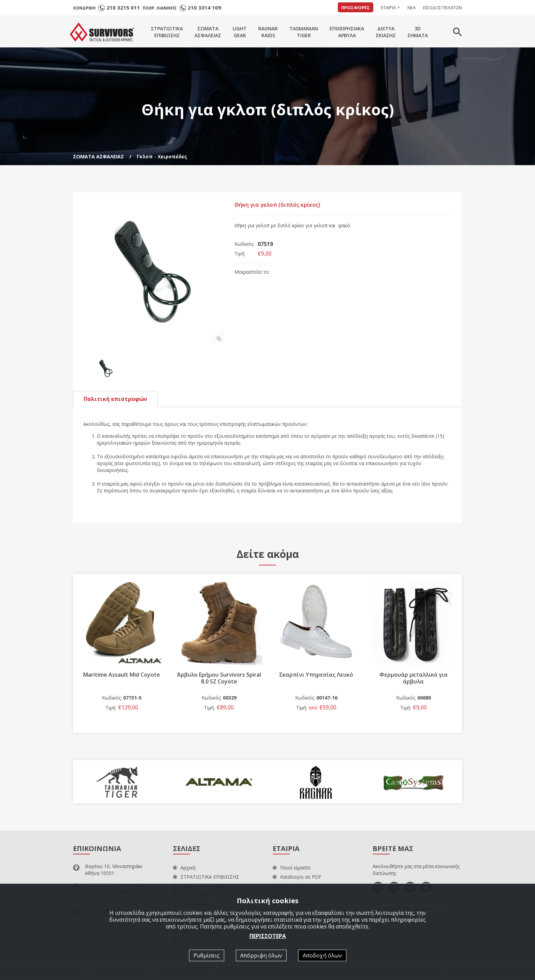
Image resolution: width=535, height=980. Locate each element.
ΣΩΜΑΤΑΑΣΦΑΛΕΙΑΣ (208, 32)
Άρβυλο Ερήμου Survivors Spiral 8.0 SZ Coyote (219, 679)
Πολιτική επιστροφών (115, 400)
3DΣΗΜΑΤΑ (418, 32)
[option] (154, 274)
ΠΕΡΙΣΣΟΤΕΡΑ (268, 936)
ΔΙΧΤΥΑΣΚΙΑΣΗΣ (386, 32)
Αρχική (184, 869)
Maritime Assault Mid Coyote (122, 676)
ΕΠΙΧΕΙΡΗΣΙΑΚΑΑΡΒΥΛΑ (347, 32)
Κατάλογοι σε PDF (297, 878)
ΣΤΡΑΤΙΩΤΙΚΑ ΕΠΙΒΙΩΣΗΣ (206, 878)
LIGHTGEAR (240, 32)
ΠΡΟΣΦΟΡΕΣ (356, 8)
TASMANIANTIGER (304, 32)
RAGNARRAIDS (268, 32)
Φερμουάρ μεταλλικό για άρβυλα (414, 679)
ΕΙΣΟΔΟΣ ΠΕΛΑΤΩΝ (443, 8)
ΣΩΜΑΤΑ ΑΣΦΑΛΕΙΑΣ (98, 156)
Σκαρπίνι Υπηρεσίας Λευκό (316, 676)
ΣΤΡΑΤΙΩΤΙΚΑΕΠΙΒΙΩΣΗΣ (167, 32)
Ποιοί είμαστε (292, 869)
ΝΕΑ (411, 8)
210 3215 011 (123, 8)
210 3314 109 (204, 8)
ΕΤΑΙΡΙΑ (388, 8)
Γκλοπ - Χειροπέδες (162, 156)
